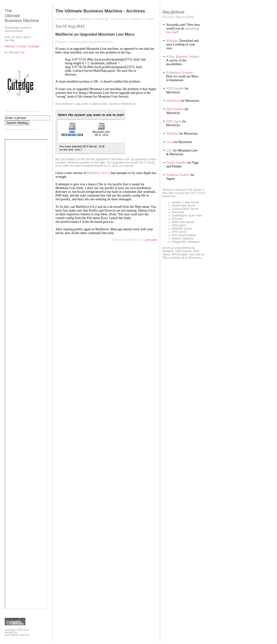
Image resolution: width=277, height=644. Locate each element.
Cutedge (34, 46)
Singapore (137, 19)
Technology (102, 19)
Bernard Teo (17, 53)
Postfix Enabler (176, 163)
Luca (169, 142)
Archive (22, 46)
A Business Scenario (180, 73)
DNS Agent (174, 121)
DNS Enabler (175, 109)
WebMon (172, 134)
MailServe (173, 101)
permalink (151, 240)
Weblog (10, 46)
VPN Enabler (175, 89)
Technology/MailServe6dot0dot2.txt (91, 42)
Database (86, 19)
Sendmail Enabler (178, 175)
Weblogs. (172, 41)
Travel (149, 19)
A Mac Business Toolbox (183, 57)
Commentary (119, 19)
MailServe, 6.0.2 (98, 173)
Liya (169, 150)
